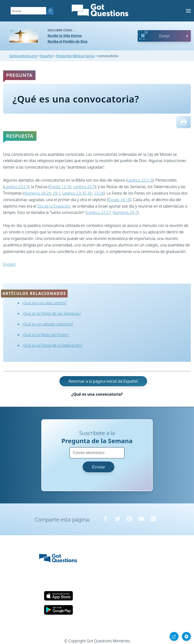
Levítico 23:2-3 (140, 180)
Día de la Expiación (54, 206)
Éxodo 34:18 (119, 200)
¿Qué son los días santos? (44, 303)
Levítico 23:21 (16, 187)
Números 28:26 (37, 193)
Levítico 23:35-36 (77, 193)
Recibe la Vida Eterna (65, 36)
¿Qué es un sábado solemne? (48, 324)
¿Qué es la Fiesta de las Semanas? (51, 313)
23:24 (99, 193)
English (9, 264)
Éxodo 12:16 (60, 187)
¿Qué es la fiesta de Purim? (45, 335)
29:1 (57, 193)
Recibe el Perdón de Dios (68, 41)
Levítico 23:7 (84, 187)
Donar (164, 36)
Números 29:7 (125, 212)
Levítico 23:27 (99, 212)
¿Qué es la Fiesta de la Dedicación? (52, 345)
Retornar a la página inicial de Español (103, 381)
